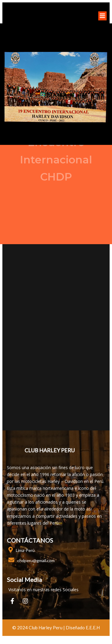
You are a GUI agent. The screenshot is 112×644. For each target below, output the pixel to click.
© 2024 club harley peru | (39, 628)
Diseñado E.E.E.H (83, 628)
